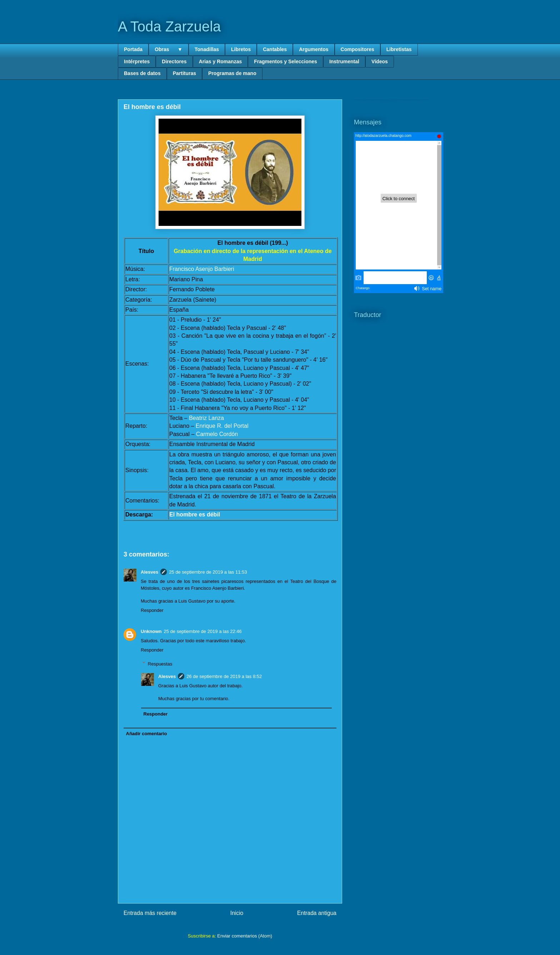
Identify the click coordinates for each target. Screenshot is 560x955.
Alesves (149, 572)
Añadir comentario (147, 734)
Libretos (241, 49)
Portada (133, 49)
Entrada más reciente (150, 913)
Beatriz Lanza (206, 418)
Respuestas (160, 664)
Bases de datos (142, 73)
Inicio (237, 913)
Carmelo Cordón (217, 434)
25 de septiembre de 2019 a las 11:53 (208, 572)
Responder (152, 610)
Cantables (275, 49)
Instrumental (344, 61)
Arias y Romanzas (221, 61)
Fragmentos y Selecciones (286, 61)
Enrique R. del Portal (222, 426)
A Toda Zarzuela (169, 26)
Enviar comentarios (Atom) (245, 936)
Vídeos (380, 61)
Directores (174, 61)
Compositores (357, 49)
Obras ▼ (169, 49)
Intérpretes (137, 61)
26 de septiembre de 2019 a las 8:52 (224, 676)
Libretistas (399, 49)
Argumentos (314, 49)
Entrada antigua (317, 913)
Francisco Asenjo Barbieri (202, 269)
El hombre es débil (195, 514)
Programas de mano (232, 73)
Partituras (184, 73)
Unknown (151, 631)
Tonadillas (207, 49)
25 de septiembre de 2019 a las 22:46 (203, 631)
